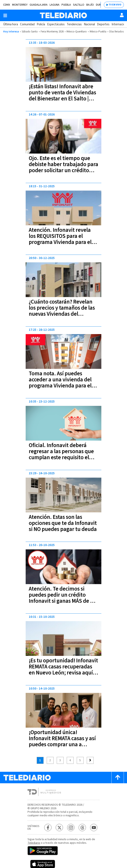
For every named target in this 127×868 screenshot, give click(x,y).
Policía (41, 24)
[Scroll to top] (118, 778)
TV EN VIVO (115, 5)
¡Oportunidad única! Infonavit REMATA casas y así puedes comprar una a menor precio (62, 741)
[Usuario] (122, 15)
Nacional (89, 24)
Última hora (11, 24)
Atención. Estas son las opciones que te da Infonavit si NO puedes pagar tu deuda (63, 523)
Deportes (103, 24)
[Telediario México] (63, 15)
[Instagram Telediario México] (71, 828)
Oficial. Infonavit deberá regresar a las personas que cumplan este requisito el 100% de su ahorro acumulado (61, 457)
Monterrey (20, 5)
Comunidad (27, 24)
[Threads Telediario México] (82, 828)
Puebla (66, 5)
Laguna (55, 5)
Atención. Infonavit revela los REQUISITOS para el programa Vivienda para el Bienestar (60, 239)
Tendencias (74, 24)
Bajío (90, 5)
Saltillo (79, 5)
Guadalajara (39, 5)
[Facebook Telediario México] (48, 828)
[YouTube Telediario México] (94, 828)
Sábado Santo (30, 32)
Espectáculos (56, 24)
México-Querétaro (77, 32)
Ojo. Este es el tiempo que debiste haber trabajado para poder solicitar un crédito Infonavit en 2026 (63, 167)
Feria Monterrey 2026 (52, 32)
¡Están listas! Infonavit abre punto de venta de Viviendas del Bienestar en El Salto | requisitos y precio (62, 96)
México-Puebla (98, 32)
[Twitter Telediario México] (59, 828)
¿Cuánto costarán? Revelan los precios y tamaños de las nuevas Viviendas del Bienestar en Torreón (62, 311)
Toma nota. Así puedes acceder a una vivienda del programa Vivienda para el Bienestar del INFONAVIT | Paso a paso (60, 386)
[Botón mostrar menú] (5, 15)
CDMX (7, 5)
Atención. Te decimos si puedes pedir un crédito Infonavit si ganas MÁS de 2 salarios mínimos (61, 598)
